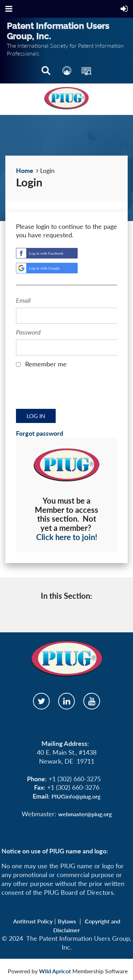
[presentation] (70, 391)
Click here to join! (67, 537)
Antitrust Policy (33, 921)
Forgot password (40, 433)
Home (25, 170)
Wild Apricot (55, 971)
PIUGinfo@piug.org (76, 796)
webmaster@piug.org (85, 814)
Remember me (46, 364)
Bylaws (67, 921)
